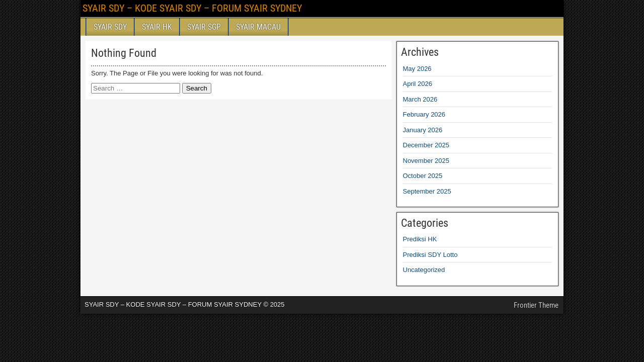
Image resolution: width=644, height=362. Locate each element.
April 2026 (418, 84)
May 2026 (417, 69)
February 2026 (424, 114)
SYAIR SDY (110, 27)
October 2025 (423, 176)
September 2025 (427, 191)
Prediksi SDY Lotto (430, 255)
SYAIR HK (157, 27)
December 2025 (426, 145)
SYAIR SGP (204, 27)
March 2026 (420, 99)
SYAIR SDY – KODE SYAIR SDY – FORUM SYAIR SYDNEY (192, 8)
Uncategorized (424, 270)
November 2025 (426, 161)
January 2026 (423, 130)
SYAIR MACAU (258, 27)
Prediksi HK (420, 239)
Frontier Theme (536, 305)
